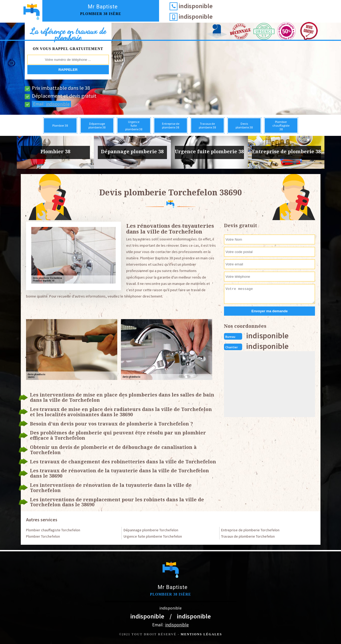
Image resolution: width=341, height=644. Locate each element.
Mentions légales (201, 634)
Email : (51, 104)
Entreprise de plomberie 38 (171, 125)
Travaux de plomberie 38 (207, 125)
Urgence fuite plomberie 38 (134, 125)
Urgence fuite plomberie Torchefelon (153, 536)
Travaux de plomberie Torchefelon (248, 536)
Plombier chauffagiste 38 (281, 125)
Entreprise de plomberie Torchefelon (250, 530)
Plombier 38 (60, 125)
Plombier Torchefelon (43, 536)
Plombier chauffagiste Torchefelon (53, 530)
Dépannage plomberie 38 (97, 125)
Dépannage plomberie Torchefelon (151, 530)
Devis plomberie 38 (244, 125)
